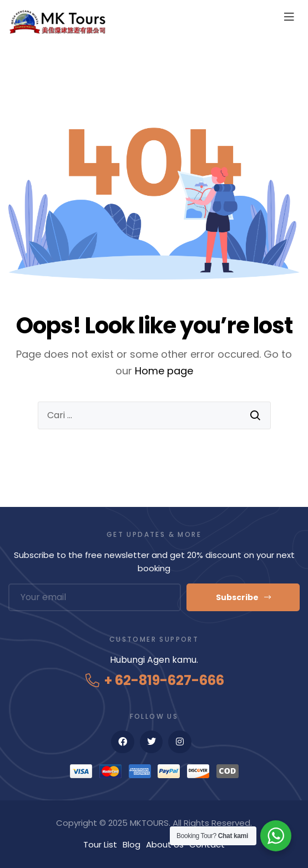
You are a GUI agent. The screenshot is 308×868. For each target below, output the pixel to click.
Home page (164, 371)
